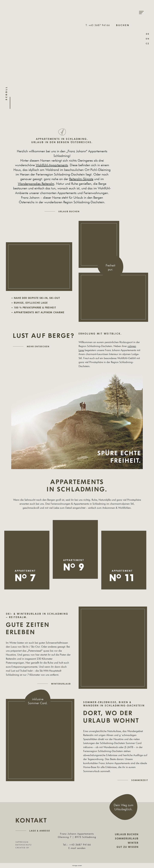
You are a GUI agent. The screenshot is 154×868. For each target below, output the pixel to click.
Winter (133, 843)
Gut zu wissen (128, 847)
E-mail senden (77, 848)
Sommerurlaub (127, 839)
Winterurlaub (61, 684)
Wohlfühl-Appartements (52, 165)
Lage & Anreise (40, 831)
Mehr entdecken (38, 346)
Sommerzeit (140, 780)
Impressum (22, 842)
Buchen (123, 25)
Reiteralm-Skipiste (81, 179)
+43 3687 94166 (80, 845)
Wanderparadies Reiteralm (36, 184)
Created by (27, 848)
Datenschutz (24, 845)
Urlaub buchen (69, 211)
